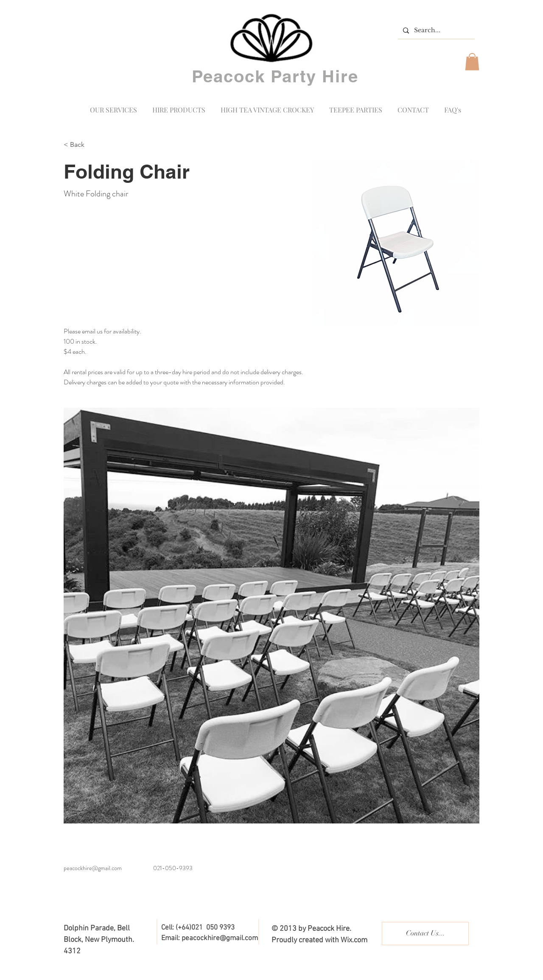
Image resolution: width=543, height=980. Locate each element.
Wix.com (354, 940)
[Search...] (435, 31)
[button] (472, 62)
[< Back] (80, 145)
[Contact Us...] (425, 934)
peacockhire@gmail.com (93, 868)
